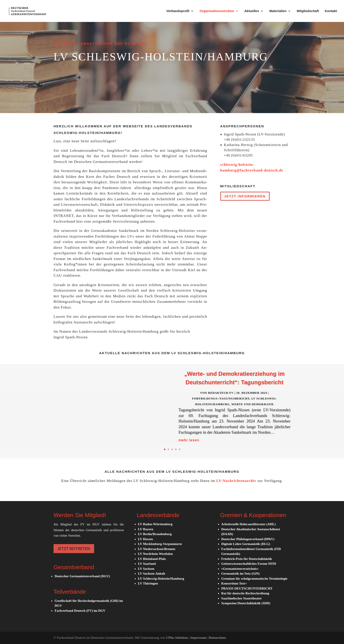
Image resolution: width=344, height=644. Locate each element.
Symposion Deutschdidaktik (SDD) (246, 603)
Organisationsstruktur (217, 11)
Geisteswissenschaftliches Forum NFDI (249, 564)
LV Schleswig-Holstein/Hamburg (161, 579)
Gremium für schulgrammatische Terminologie (254, 579)
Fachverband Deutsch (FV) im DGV (80, 611)
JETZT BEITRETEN (74, 548)
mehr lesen (189, 445)
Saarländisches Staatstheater (242, 598)
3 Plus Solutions (177, 638)
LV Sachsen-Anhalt (152, 574)
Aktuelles (252, 11)
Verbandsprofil (178, 11)
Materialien (278, 11)
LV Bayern (146, 529)
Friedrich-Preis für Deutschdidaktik (247, 559)
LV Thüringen (148, 583)
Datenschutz (217, 638)
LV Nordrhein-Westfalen (155, 554)
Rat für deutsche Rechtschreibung (245, 593)
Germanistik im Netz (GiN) (241, 574)
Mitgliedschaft (308, 11)
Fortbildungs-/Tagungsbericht (221, 403)
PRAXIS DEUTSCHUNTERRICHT (247, 588)
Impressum (199, 638)
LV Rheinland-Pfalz (152, 559)
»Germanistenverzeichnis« (240, 569)
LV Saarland (147, 564)
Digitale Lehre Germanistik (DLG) (246, 544)
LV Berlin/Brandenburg (155, 534)
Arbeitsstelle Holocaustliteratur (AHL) (249, 524)
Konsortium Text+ (234, 583)
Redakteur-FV (221, 398)
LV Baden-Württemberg (155, 524)
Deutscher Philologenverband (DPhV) (248, 539)
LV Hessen (145, 539)
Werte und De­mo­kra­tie (253, 409)
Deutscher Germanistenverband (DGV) (82, 576)
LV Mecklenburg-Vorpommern (160, 544)
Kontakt (331, 11)
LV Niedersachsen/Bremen (157, 549)
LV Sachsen (146, 569)
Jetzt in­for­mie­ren (245, 196)
